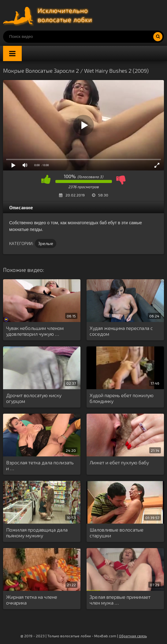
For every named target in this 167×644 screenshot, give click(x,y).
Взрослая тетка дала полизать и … (40, 465)
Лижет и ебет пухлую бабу (119, 462)
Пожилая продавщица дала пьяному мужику (37, 532)
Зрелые (46, 243)
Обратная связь (133, 636)
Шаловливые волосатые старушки (117, 532)
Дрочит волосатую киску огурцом (34, 398)
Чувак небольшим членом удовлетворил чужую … (35, 331)
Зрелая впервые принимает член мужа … (120, 600)
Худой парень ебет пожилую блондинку (122, 398)
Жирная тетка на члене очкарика (32, 600)
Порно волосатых (49, 15)
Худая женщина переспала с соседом (121, 331)
